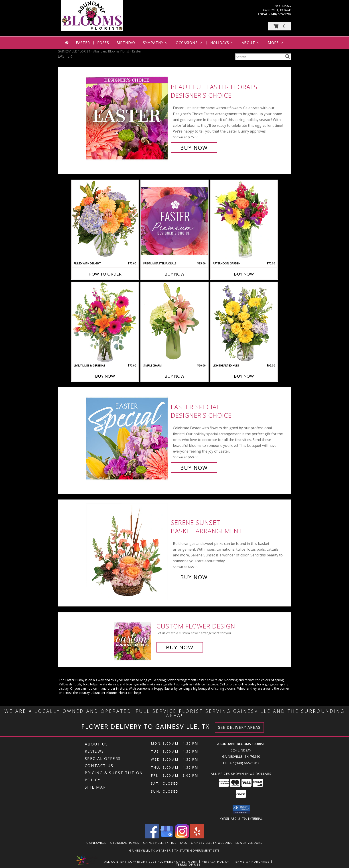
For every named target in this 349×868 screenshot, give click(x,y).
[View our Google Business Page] (167, 837)
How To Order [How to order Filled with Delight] (105, 274)
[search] (288, 56)
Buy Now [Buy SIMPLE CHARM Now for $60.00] (174, 376)
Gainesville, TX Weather (150, 850)
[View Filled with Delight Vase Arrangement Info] (105, 221)
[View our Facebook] (152, 837)
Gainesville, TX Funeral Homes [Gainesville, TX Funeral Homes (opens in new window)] (113, 842)
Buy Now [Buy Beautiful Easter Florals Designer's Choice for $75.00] (194, 148)
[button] (280, 26)
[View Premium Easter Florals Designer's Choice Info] (174, 221)
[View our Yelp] (197, 837)
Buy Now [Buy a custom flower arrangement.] (180, 647)
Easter (83, 43)
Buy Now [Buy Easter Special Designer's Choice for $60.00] (194, 468)
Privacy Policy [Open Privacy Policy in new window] (216, 861)
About (251, 43)
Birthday (126, 43)
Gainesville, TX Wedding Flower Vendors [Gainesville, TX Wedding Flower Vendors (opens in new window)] (227, 842)
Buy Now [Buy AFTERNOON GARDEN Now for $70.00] (244, 274)
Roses (103, 43)
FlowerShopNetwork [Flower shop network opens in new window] (178, 861)
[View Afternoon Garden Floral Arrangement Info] (244, 221)
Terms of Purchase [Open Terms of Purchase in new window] (252, 861)
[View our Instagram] (182, 837)
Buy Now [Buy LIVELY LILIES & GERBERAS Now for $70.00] (105, 376)
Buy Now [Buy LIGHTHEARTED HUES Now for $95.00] (244, 376)
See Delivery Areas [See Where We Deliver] (239, 727)
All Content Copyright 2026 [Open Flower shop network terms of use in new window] (130, 861)
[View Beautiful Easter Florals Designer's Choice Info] (127, 117)
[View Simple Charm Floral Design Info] (174, 323)
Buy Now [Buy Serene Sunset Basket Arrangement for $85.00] (194, 577)
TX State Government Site (197, 850)
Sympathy (156, 43)
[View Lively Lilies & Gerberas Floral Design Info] (105, 323)
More (276, 43)
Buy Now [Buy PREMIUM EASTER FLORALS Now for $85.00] (174, 274)
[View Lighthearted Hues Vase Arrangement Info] (244, 323)
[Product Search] (259, 57)
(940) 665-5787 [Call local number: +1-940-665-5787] (280, 14)
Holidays (222, 43)
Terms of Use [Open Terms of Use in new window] (188, 864)
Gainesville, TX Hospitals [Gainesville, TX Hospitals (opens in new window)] (165, 842)
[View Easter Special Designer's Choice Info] (127, 437)
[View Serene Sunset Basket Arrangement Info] (127, 550)
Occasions (189, 43)
